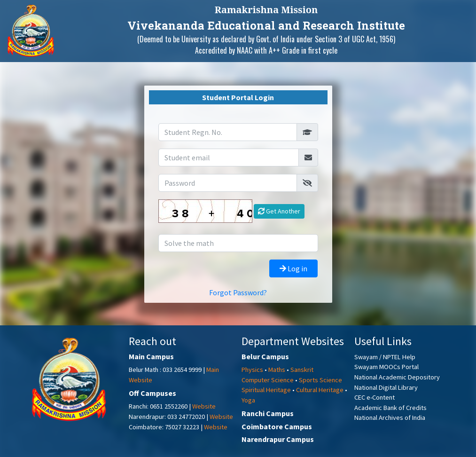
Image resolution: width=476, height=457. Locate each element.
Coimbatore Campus (277, 426)
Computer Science (268, 380)
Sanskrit (302, 370)
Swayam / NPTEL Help (385, 357)
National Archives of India (390, 418)
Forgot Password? (238, 292)
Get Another (279, 211)
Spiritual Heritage (266, 390)
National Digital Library (386, 387)
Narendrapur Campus (278, 439)
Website (204, 406)
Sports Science (320, 380)
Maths (277, 370)
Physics (252, 370)
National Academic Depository (397, 377)
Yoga (248, 400)
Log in (293, 268)
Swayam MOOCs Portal (386, 367)
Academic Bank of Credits (390, 408)
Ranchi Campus (268, 413)
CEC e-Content (375, 397)
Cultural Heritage (320, 390)
